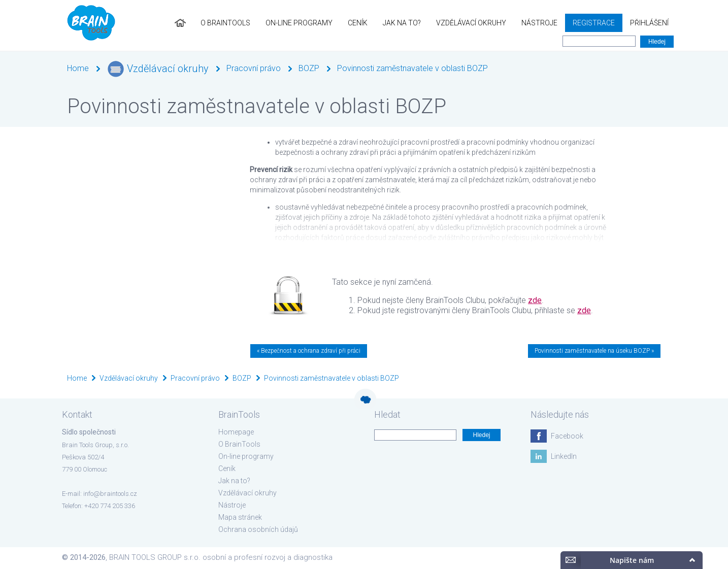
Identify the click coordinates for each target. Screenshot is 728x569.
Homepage (236, 432)
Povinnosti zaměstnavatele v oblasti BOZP (412, 68)
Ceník (358, 23)
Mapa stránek (240, 517)
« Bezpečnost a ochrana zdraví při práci (309, 351)
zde (535, 300)
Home (78, 68)
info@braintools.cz (110, 494)
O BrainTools (225, 23)
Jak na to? (402, 23)
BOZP (309, 68)
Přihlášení (649, 23)
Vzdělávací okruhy (471, 23)
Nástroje (539, 23)
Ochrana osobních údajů (258, 529)
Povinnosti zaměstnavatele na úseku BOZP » (594, 351)
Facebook (567, 436)
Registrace (594, 23)
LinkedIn (564, 456)
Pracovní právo (254, 68)
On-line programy (299, 23)
